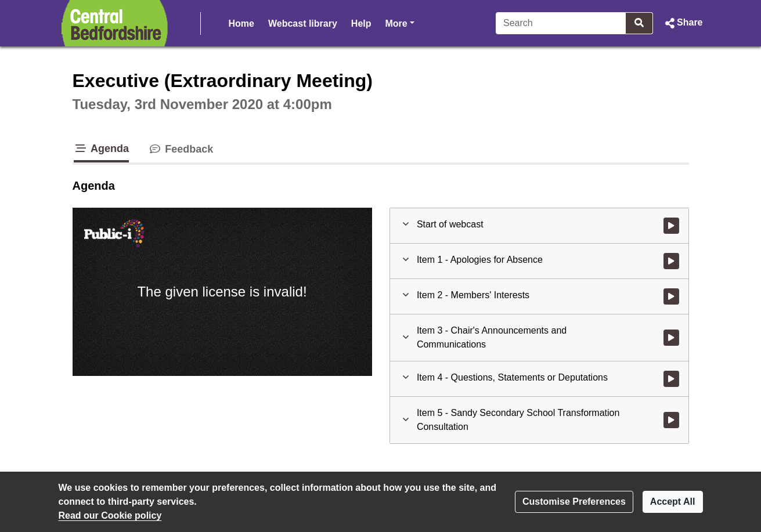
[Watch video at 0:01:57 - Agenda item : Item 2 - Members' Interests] (671, 296)
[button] (682, 23)
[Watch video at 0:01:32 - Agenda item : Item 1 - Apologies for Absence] (671, 261)
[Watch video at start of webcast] (671, 226)
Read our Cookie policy (110, 515)
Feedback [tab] (180, 149)
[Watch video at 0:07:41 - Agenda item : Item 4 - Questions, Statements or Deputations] (671, 379)
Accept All (673, 502)
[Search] (561, 23)
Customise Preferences (574, 502)
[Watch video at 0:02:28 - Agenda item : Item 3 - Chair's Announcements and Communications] (671, 338)
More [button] (400, 22)
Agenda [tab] (102, 149)
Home (241, 23)
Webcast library (303, 23)
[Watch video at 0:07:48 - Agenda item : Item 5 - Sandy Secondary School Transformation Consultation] (671, 420)
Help (361, 23)
